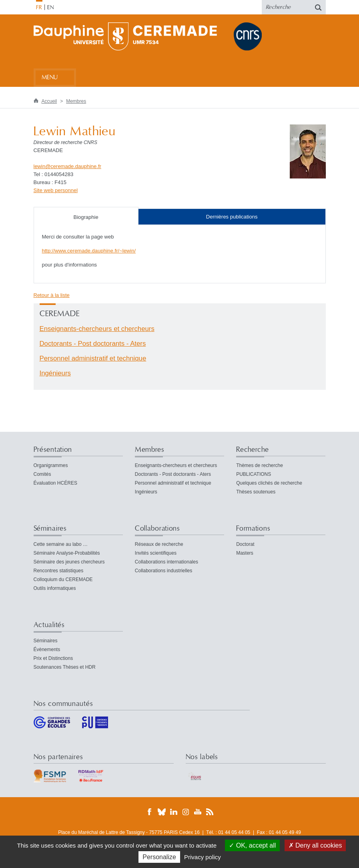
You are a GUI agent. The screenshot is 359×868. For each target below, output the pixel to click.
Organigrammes (51, 465)
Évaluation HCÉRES (55, 483)
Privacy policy (203, 857)
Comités (42, 474)
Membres (76, 101)
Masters (245, 553)
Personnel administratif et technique (93, 358)
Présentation (53, 450)
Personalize (159, 857)
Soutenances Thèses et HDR (65, 667)
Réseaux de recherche (159, 544)
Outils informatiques (55, 588)
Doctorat (245, 544)
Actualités (49, 625)
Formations (253, 528)
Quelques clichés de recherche (269, 483)
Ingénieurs (55, 373)
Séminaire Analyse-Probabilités (67, 553)
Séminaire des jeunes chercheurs (69, 562)
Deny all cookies (315, 845)
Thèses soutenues (256, 492)
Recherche (252, 450)
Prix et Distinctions (53, 658)
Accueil (49, 101)
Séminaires (50, 528)
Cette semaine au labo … (61, 544)
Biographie (86, 217)
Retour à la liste (52, 295)
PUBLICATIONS (254, 474)
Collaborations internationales (166, 562)
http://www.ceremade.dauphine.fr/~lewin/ (89, 251)
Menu (50, 77)
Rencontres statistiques (59, 571)
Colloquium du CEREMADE (63, 579)
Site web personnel (56, 190)
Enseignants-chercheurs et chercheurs (97, 329)
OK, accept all (252, 845)
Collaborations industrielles (163, 571)
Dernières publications (232, 217)
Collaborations (157, 528)
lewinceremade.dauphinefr (67, 166)
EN (51, 8)
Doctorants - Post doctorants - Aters (93, 344)
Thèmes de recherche (260, 465)
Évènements (47, 649)
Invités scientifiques (156, 553)
